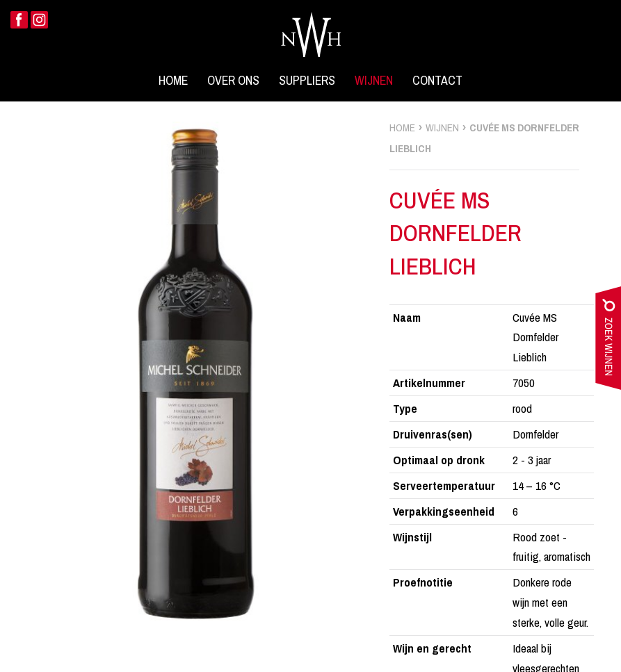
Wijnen (374, 81)
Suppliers (307, 81)
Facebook (19, 20)
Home (173, 81)
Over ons (233, 81)
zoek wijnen (608, 341)
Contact (437, 81)
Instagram (39, 20)
